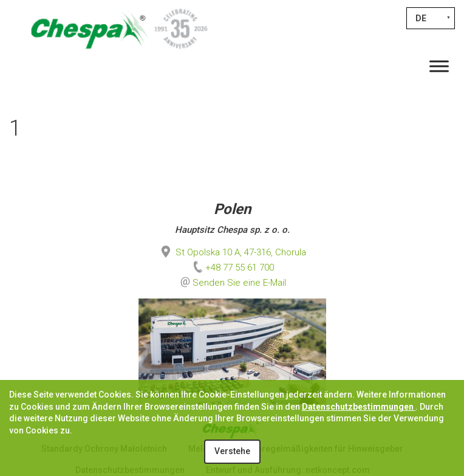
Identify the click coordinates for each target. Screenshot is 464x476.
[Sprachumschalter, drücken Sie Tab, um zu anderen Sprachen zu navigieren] (431, 18)
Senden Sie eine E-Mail (239, 283)
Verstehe (232, 451)
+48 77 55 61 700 (232, 267)
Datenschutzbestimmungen (359, 407)
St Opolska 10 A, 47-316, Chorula (232, 252)
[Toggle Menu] (439, 66)
